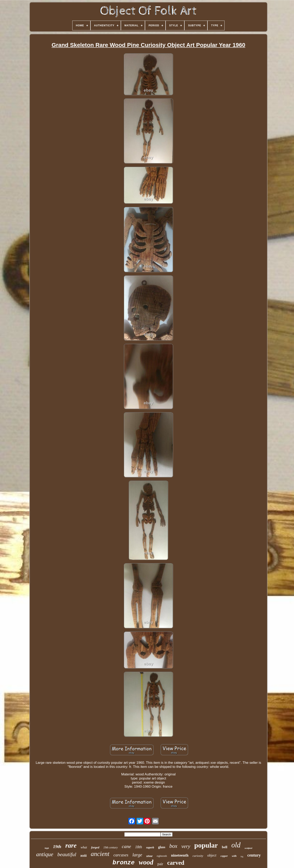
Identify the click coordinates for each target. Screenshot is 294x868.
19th (57, 846)
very (186, 846)
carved (176, 863)
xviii (83, 856)
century (254, 855)
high (47, 848)
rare (71, 845)
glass (162, 847)
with (234, 856)
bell (225, 847)
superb (150, 848)
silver (149, 856)
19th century (110, 848)
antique (45, 854)
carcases (121, 855)
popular (206, 845)
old (236, 845)
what (84, 847)
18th (139, 847)
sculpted (248, 848)
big (242, 856)
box (173, 846)
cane (126, 846)
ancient (100, 854)
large (137, 855)
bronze (124, 863)
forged (95, 847)
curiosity (198, 856)
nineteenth (180, 855)
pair (160, 864)
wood (146, 862)
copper (224, 856)
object (212, 855)
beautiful (67, 854)
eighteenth (162, 856)
